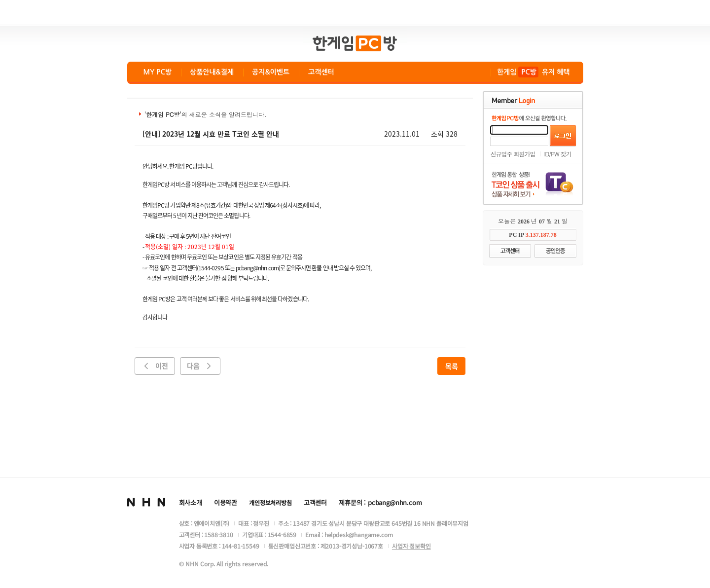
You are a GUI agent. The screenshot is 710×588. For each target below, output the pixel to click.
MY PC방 (158, 72)
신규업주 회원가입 (513, 154)
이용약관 (226, 502)
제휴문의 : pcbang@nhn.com (380, 502)
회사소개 (191, 502)
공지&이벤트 (271, 72)
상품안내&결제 (212, 72)
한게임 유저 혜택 (533, 72)
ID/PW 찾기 (558, 154)
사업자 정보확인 (411, 546)
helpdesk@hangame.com (359, 534)
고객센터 (321, 72)
